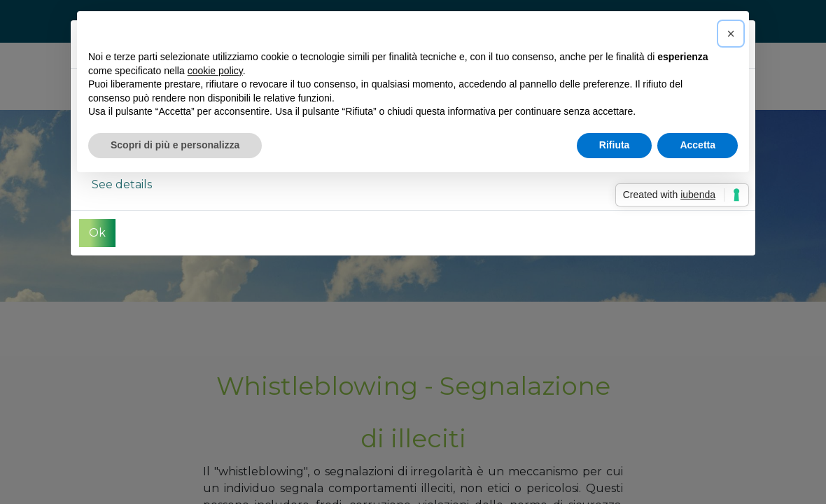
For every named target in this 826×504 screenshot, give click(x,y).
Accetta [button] (698, 145)
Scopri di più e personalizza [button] (175, 145)
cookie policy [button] (215, 71)
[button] (731, 34)
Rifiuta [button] (615, 145)
